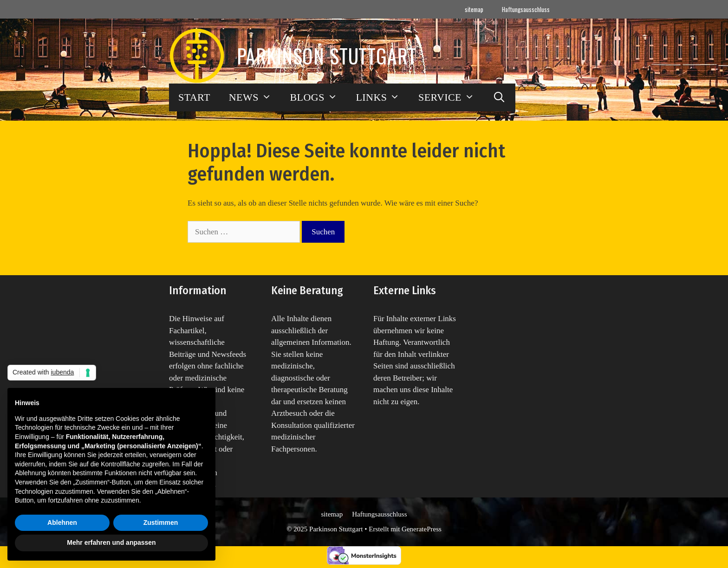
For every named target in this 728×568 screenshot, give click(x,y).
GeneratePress (422, 529)
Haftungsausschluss (526, 9)
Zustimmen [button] (161, 523)
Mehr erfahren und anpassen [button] (111, 542)
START (194, 97)
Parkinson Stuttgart (327, 56)
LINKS (382, 97)
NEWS (255, 97)
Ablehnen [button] (62, 523)
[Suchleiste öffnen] (500, 97)
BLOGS (318, 97)
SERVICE (451, 97)
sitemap (474, 9)
